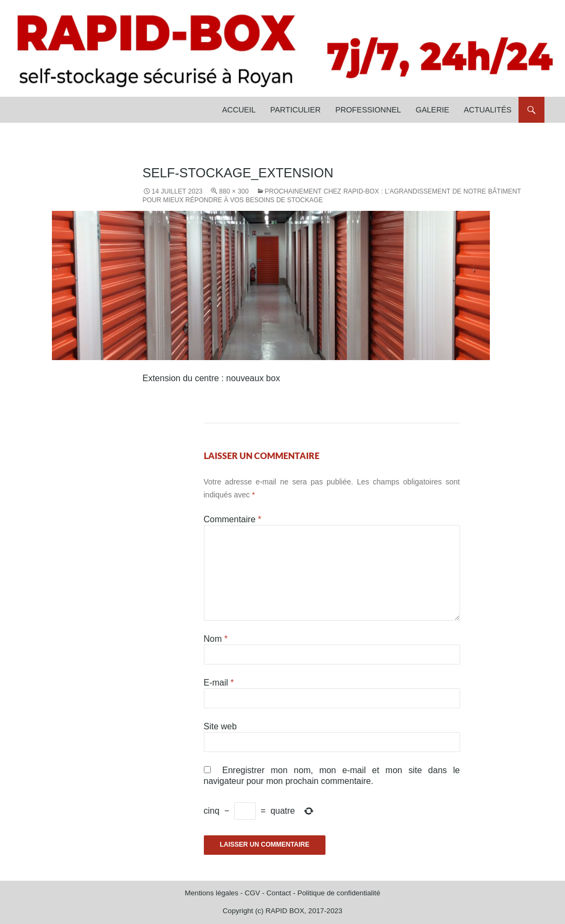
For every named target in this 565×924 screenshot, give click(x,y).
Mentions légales (212, 893)
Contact (279, 893)
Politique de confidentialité (339, 893)
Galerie (433, 110)
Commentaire (233, 519)
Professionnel (368, 110)
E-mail (219, 683)
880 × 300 (234, 191)
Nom (216, 639)
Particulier (295, 110)
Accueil (239, 110)
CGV (252, 893)
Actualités (488, 110)
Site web (220, 726)
